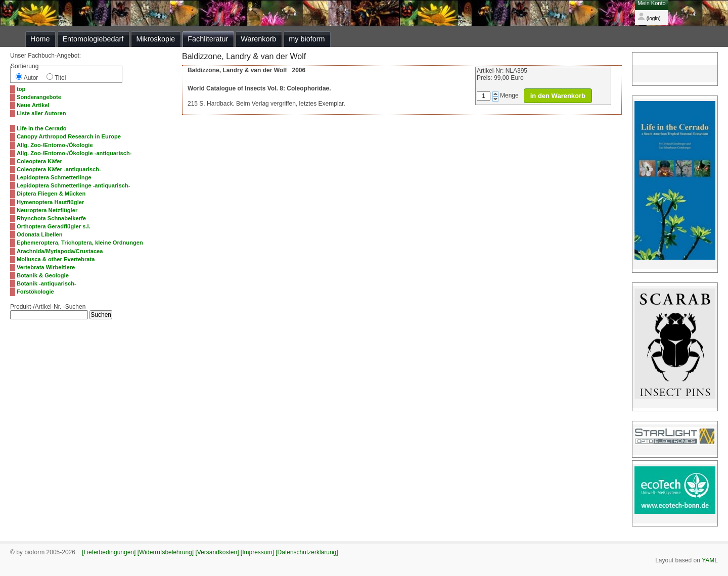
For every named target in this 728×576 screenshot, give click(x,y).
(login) (649, 18)
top (21, 89)
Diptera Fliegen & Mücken (51, 194)
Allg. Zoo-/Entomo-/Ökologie (55, 145)
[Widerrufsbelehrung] (166, 552)
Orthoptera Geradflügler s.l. (54, 226)
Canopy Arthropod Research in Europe (69, 136)
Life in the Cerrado (42, 128)
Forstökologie (35, 292)
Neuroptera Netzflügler (47, 210)
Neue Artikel (33, 105)
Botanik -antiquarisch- (47, 283)
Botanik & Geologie (43, 275)
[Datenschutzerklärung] (307, 552)
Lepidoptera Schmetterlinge (54, 177)
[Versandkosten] (217, 552)
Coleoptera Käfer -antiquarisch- (59, 169)
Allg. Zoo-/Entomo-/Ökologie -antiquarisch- (74, 153)
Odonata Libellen (40, 234)
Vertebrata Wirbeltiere (46, 267)
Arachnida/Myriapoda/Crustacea (60, 251)
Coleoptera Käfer (39, 161)
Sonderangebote (39, 97)
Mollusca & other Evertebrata (56, 259)
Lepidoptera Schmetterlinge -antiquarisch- (73, 185)
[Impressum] (257, 552)
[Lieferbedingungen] (109, 552)
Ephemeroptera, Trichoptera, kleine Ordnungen (80, 243)
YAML (710, 560)
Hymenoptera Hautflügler (50, 202)
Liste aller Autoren (41, 113)
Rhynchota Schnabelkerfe (51, 218)
